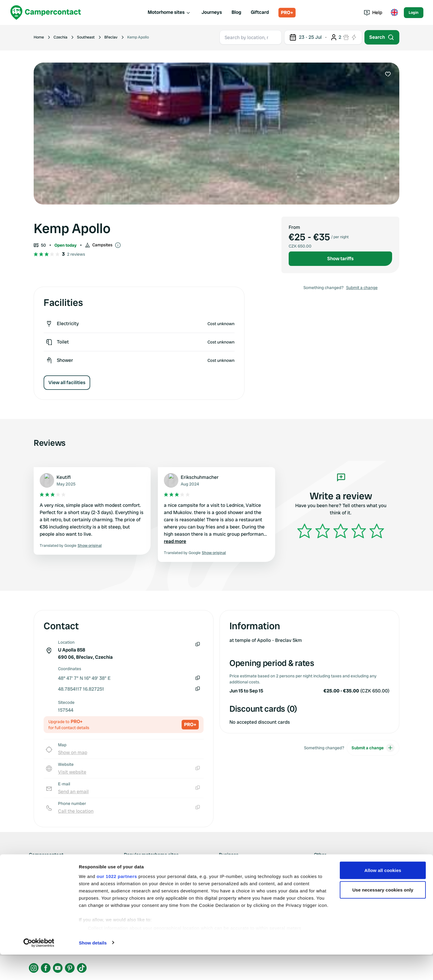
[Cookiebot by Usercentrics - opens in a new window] (39, 968)
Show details (93, 968)
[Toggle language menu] (394, 13)
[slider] (341, 531)
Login (414, 12)
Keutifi (64, 477)
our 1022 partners (117, 902)
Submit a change (362, 288)
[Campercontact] (46, 12)
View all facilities (67, 382)
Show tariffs (340, 259)
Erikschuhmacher (200, 477)
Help (373, 12)
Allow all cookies (383, 896)
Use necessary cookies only (383, 915)
